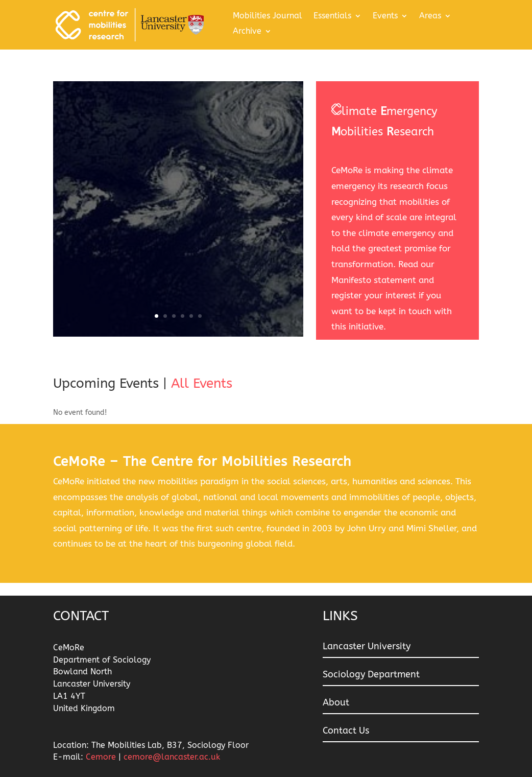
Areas (430, 16)
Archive (247, 32)
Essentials (332, 16)
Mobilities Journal (268, 16)
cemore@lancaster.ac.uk (172, 757)
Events (385, 16)
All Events (202, 383)
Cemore (102, 757)
